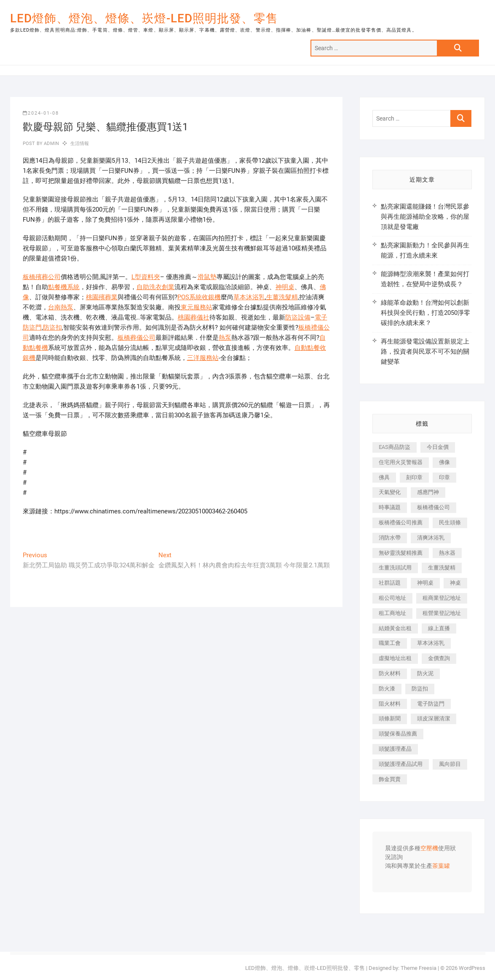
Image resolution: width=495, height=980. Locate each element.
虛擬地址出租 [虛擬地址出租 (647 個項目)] (395, 658)
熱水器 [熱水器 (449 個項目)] (447, 553)
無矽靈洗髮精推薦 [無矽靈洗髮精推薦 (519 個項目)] (401, 553)
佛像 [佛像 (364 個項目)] (444, 462)
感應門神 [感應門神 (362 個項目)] (428, 492)
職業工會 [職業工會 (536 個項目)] (390, 643)
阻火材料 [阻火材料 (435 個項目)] (390, 704)
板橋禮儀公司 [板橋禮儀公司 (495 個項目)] (433, 507)
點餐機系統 (64, 287)
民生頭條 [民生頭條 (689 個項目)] (450, 522)
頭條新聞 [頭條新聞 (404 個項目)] (390, 718)
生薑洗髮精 (282, 297)
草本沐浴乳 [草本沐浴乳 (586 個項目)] (431, 643)
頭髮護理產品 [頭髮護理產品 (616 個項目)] (395, 749)
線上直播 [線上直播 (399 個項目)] (439, 628)
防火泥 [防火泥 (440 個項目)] (425, 673)
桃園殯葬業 (102, 297)
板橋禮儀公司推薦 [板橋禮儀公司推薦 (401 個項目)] (401, 522)
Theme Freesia (419, 968)
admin (51, 144)
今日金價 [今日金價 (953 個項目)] (438, 447)
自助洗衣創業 (155, 287)
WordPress (472, 968)
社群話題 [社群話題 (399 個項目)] (390, 583)
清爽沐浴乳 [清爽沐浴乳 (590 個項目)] (431, 538)
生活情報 (80, 144)
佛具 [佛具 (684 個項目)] (384, 477)
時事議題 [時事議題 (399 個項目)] (390, 507)
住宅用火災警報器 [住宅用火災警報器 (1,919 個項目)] (401, 462)
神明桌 (285, 287)
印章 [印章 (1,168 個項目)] (444, 477)
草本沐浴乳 (249, 297)
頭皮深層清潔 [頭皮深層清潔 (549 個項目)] (433, 718)
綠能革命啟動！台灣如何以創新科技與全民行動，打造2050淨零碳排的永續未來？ (425, 313)
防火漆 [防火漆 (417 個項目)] (387, 689)
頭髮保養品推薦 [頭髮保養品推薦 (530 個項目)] (398, 734)
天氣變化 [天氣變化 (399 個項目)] (390, 492)
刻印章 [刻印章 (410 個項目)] (414, 477)
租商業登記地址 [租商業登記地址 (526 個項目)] (442, 598)
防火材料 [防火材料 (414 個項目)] (390, 673)
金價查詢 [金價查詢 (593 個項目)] (439, 658)
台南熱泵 (61, 307)
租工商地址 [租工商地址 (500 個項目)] (392, 613)
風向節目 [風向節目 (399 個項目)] (450, 764)
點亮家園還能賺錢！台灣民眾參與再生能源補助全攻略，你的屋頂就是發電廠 (425, 217)
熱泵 (225, 338)
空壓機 (429, 848)
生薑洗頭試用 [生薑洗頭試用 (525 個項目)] (395, 568)
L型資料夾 (146, 277)
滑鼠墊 (207, 277)
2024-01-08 (41, 113)
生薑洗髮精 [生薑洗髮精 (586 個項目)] (442, 568)
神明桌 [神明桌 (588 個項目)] (425, 583)
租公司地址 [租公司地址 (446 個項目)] (392, 598)
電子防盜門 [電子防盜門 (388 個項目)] (431, 704)
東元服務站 (197, 307)
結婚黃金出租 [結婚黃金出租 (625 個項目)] (395, 628)
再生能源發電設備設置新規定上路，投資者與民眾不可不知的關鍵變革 (425, 352)
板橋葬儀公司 (136, 338)
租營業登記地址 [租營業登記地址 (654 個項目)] (442, 613)
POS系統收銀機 (199, 297)
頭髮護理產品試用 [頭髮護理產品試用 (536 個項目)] (401, 764)
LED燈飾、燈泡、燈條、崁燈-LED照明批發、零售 (144, 18)
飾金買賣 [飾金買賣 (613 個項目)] (390, 779)
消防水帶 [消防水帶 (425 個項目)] (390, 538)
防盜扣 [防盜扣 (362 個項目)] (420, 689)
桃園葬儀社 (194, 317)
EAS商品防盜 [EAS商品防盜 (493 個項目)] (395, 447)
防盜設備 (298, 317)
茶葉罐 (441, 866)
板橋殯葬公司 (42, 277)
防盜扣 (52, 328)
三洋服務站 (203, 358)
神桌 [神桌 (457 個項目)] (455, 583)
